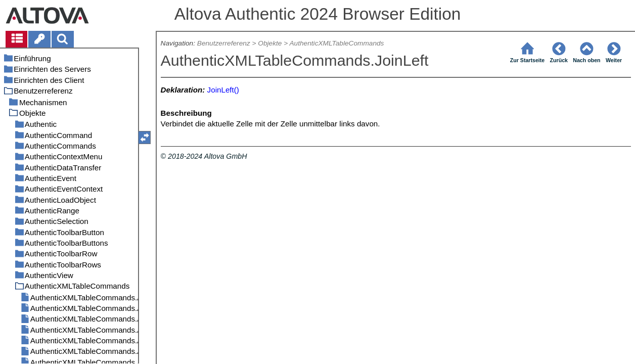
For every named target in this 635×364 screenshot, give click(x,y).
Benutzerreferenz (224, 43)
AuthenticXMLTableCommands (336, 43)
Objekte (270, 43)
